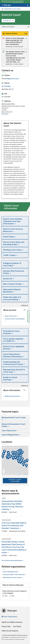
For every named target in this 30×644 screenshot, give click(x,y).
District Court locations (15, 481)
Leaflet (19, 474)
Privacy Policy (6, 626)
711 (13, 89)
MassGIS (26, 474)
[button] (25, 462)
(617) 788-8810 (6, 86)
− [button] (4, 473)
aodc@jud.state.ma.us (12, 79)
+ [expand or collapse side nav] (28, 27)
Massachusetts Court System (12, 9)
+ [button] (4, 470)
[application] (15, 460)
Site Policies (17, 626)
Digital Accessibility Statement (12, 622)
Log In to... (8, 21)
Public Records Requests (10, 631)
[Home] (2, 9)
